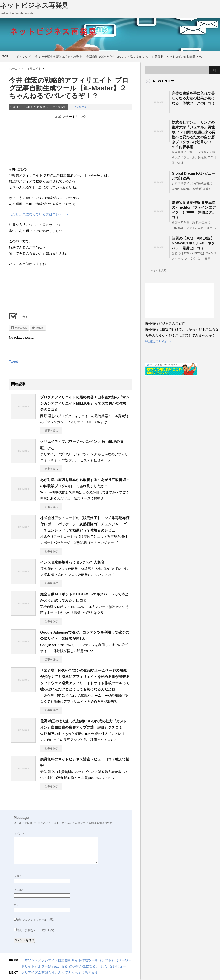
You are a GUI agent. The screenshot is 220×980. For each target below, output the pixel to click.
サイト (18, 905)
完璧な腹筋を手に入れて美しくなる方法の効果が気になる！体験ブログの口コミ (193, 98)
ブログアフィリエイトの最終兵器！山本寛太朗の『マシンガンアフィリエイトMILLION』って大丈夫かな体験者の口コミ (85, 403)
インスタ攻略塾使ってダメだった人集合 (72, 562)
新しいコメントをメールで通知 (36, 920)
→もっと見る (158, 270)
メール (19, 890)
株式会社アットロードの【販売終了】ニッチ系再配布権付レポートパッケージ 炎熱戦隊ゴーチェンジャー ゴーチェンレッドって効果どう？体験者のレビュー (85, 524)
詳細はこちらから (158, 341)
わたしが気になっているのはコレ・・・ (39, 214)
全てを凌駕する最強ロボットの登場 (58, 57)
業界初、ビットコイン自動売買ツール (180, 57)
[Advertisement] (70, 142)
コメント (19, 833)
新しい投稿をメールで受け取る (36, 930)
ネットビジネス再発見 (34, 5)
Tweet (13, 361)
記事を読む (51, 431)
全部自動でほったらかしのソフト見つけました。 (118, 57)
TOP (5, 56)
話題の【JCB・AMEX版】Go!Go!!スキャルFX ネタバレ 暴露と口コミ (193, 243)
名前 (17, 876)
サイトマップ (22, 57)
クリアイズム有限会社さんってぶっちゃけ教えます (60, 972)
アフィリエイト (80, 107)
